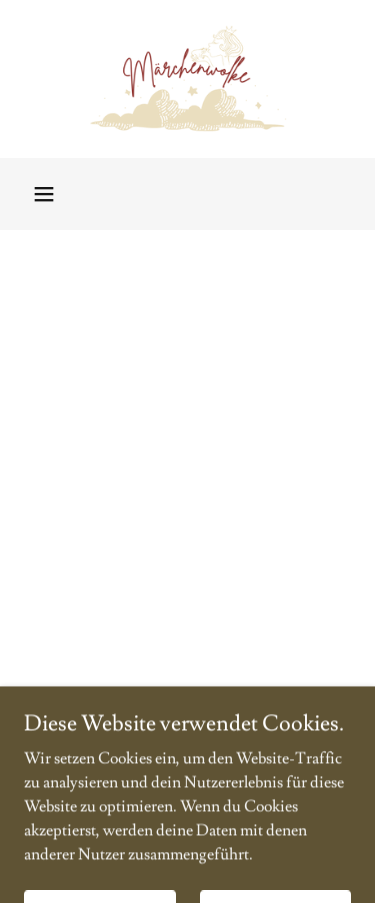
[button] (44, 194)
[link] (187, 79)
